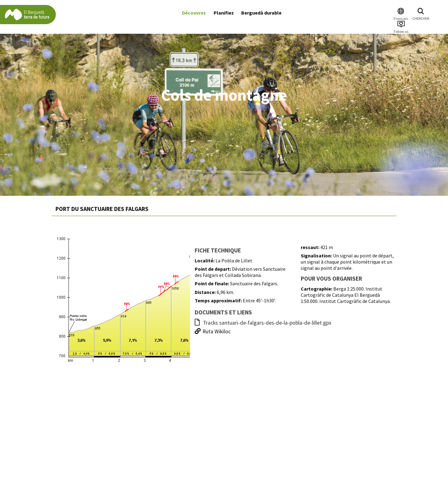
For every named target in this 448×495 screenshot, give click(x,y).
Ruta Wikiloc (213, 331)
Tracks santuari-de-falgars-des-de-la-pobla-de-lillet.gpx (263, 323)
